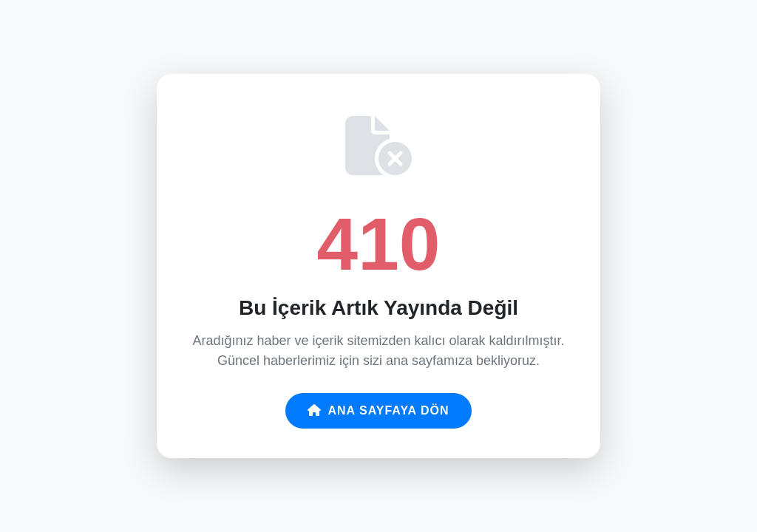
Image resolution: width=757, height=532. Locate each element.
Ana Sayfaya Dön (378, 410)
